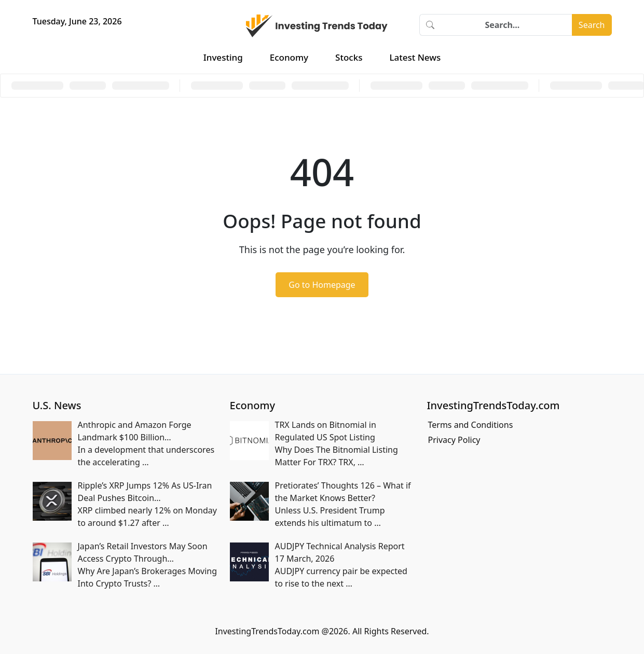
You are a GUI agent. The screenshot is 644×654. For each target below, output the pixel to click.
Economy (289, 57)
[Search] (506, 25)
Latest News (415, 57)
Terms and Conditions (471, 425)
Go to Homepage (322, 285)
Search (592, 25)
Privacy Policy (454, 440)
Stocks (349, 57)
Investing (223, 57)
